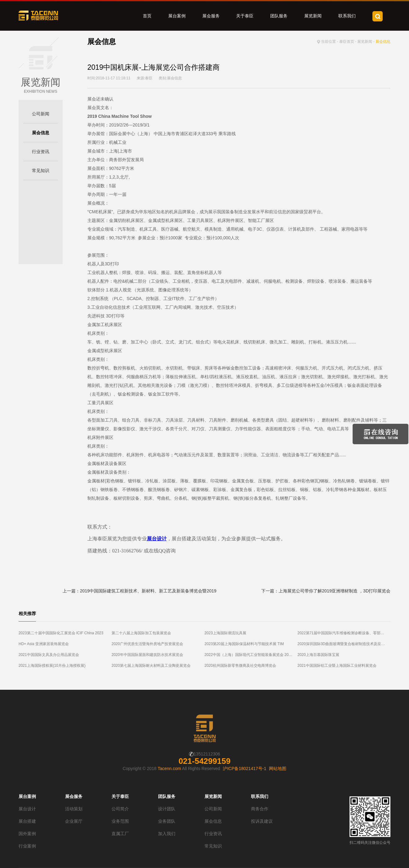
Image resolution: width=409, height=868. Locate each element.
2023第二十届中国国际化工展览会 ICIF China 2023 (61, 633)
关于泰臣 (245, 16)
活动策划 (74, 809)
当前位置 (328, 42)
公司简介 (120, 809)
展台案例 (177, 16)
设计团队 (167, 809)
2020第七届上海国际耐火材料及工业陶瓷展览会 (151, 666)
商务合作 (260, 809)
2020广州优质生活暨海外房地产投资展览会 (147, 644)
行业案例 (27, 846)
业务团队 (167, 821)
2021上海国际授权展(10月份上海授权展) (52, 666)
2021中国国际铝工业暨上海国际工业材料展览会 (337, 666)
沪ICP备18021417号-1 (244, 768)
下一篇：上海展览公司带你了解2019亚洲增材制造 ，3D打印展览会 (326, 591)
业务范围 (120, 821)
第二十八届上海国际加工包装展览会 (141, 633)
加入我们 (167, 834)
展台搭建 (27, 821)
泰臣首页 (347, 42)
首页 (147, 16)
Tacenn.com (169, 768)
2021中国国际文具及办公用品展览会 (49, 655)
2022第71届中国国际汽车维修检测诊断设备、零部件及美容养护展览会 (344, 633)
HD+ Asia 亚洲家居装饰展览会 (44, 644)
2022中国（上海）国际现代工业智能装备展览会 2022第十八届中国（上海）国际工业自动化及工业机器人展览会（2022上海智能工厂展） (251, 655)
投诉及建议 (262, 821)
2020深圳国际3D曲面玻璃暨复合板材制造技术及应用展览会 (344, 644)
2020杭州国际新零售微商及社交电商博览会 (240, 666)
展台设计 (27, 809)
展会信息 (41, 133)
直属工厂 (120, 834)
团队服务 (279, 16)
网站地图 (278, 768)
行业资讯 (41, 152)
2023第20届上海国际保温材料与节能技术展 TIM (244, 644)
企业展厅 (74, 821)
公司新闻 (41, 114)
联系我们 (347, 16)
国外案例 (27, 834)
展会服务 (211, 16)
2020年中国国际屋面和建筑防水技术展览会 (147, 655)
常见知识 (41, 170)
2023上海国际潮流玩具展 (225, 633)
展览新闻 (313, 16)
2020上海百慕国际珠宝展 (318, 655)
